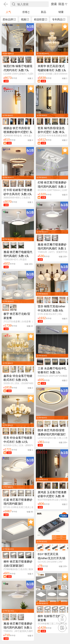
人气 (8, 12)
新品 (43, 12)
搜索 (54, 4)
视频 (25, 20)
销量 (61, 12)
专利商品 (59, 20)
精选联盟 (41, 20)
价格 (26, 12)
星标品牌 (9, 20)
